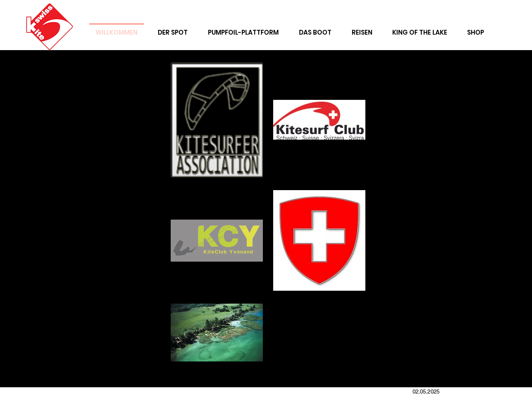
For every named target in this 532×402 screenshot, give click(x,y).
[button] (362, 29)
